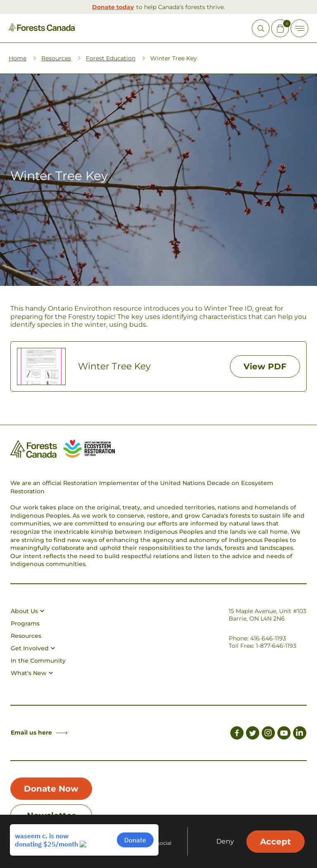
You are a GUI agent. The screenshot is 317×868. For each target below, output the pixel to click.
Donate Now (51, 789)
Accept (276, 842)
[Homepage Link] (42, 29)
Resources (56, 58)
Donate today (113, 7)
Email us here (39, 732)
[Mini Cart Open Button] (280, 28)
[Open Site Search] (261, 28)
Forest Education (111, 58)
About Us (27, 611)
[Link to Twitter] (253, 734)
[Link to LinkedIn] (300, 734)
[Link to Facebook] (237, 734)
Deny (225, 842)
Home (18, 58)
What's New (32, 673)
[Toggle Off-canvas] (299, 28)
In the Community (38, 661)
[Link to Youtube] (284, 734)
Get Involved (33, 648)
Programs (25, 623)
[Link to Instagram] (268, 734)
